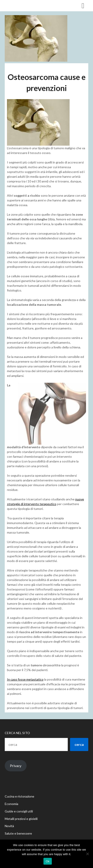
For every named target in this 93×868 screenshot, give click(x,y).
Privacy (16, 766)
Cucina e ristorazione (19, 796)
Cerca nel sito (17, 733)
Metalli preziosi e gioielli (21, 819)
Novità (9, 826)
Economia (11, 804)
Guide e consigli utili (19, 811)
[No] (87, 854)
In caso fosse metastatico (25, 679)
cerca (79, 744)
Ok (48, 861)
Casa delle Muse (23, 5)
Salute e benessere (18, 833)
